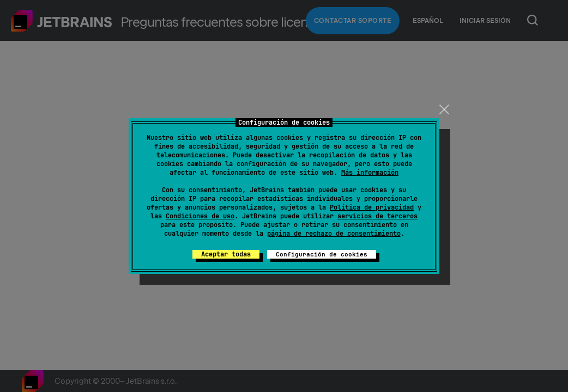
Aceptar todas (226, 254)
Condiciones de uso (200, 216)
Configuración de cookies (322, 254)
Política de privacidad (372, 207)
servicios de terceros (377, 216)
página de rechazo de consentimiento (334, 234)
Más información (370, 173)
